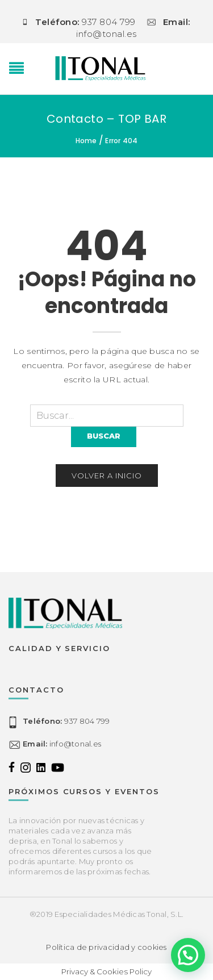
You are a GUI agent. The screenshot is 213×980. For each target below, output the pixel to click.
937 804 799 (66, 721)
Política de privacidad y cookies (106, 947)
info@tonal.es (62, 744)
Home (86, 141)
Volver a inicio (107, 476)
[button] (188, 955)
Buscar (104, 436)
